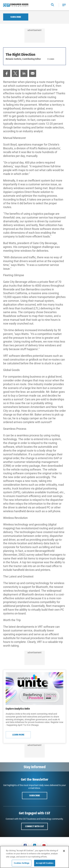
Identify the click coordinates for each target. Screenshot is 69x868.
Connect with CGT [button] (34, 826)
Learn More (18, 735)
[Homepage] (16, 5)
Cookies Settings (22, 863)
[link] (7, 73)
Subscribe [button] (35, 795)
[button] (64, 5)
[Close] (64, 851)
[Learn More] (34, 689)
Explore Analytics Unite (18, 709)
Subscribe (16, 17)
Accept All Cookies (45, 863)
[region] (34, 857)
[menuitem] (7, 73)
